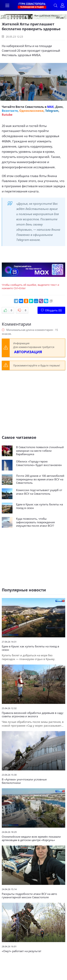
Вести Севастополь (30, 107)
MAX (50, 107)
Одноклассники (31, 111)
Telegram (52, 111)
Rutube (7, 115)
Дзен (59, 107)
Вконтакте (10, 111)
